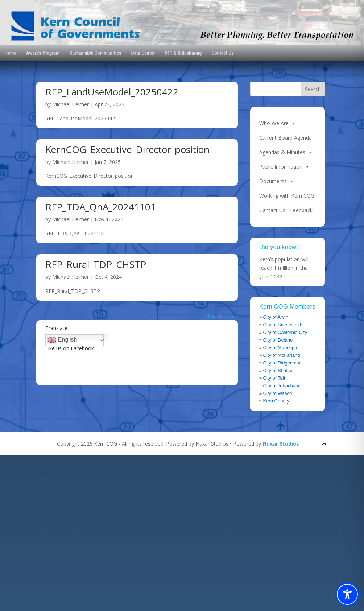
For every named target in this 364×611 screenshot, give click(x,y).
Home (10, 53)
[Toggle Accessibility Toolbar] (347, 594)
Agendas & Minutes (286, 152)
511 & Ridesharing (183, 53)
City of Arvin (276, 317)
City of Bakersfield (282, 325)
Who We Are (278, 123)
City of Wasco (278, 393)
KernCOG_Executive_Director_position (127, 149)
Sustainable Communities (96, 53)
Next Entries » (222, 316)
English (62, 340)
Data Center (143, 53)
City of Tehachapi (281, 386)
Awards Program (43, 53)
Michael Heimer (71, 104)
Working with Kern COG (287, 198)
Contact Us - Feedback (286, 210)
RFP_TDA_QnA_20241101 (101, 207)
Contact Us (223, 53)
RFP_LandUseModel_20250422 (112, 92)
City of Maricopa (280, 348)
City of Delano (278, 340)
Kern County (276, 401)
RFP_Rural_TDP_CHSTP (96, 264)
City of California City (285, 332)
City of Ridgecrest (282, 363)
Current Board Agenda (286, 138)
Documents (277, 181)
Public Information (284, 167)
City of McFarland (282, 355)
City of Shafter (278, 370)
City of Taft (274, 378)
